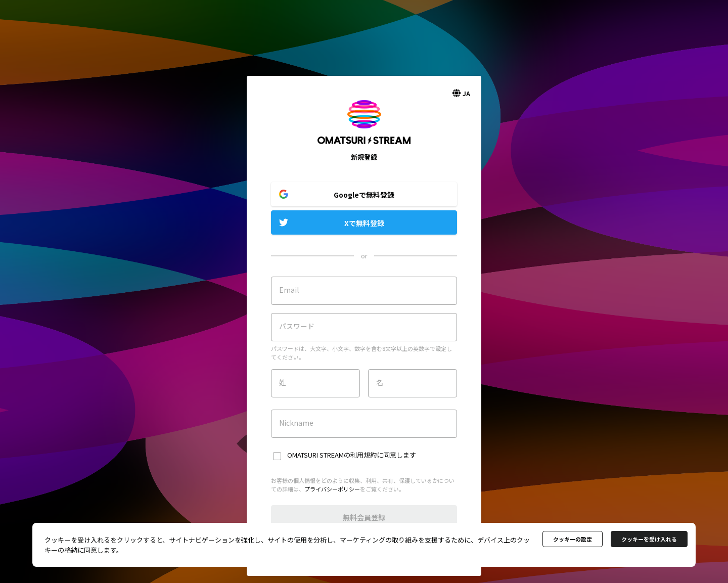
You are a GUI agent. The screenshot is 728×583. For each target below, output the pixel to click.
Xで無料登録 (364, 223)
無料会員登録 (364, 517)
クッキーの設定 (573, 539)
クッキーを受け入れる (649, 539)
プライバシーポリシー (332, 489)
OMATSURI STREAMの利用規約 (332, 455)
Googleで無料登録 (364, 195)
